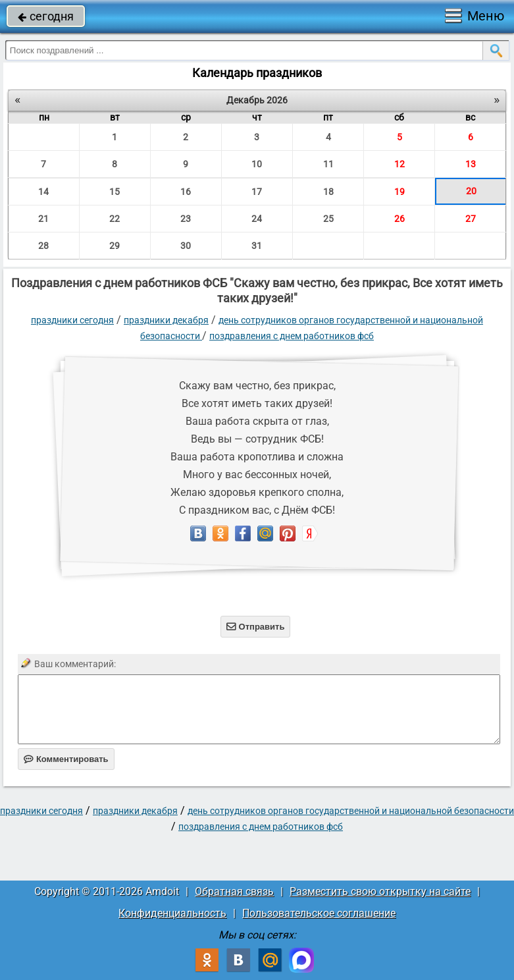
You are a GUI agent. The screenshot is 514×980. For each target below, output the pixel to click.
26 (399, 219)
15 (115, 192)
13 (471, 164)
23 (186, 219)
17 (257, 192)
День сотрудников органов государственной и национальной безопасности (351, 811)
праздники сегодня (72, 320)
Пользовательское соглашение (319, 913)
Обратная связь (234, 891)
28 (43, 246)
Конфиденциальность (172, 913)
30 (186, 246)
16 (186, 192)
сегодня (46, 16)
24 (257, 219)
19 (399, 192)
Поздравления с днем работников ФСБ (292, 336)
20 (471, 191)
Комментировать (66, 759)
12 (399, 164)
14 (43, 192)
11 (328, 164)
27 (471, 219)
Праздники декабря (166, 320)
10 (257, 164)
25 (328, 219)
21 (43, 219)
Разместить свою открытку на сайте (380, 891)
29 (115, 246)
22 (115, 219)
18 (328, 192)
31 (257, 246)
